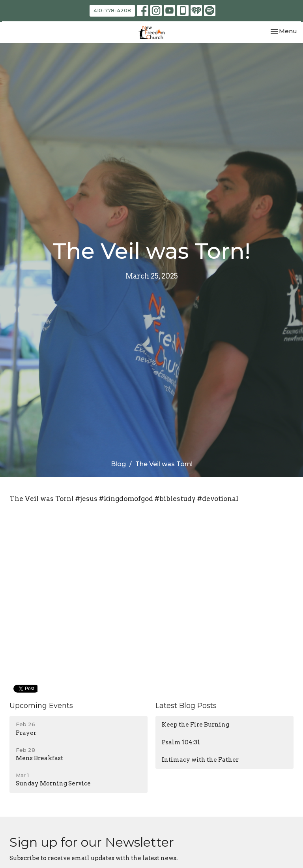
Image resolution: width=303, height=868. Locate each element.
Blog (118, 464)
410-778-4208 (112, 10)
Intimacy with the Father (200, 760)
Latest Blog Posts (186, 706)
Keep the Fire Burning (195, 725)
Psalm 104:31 (181, 742)
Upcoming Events (41, 706)
